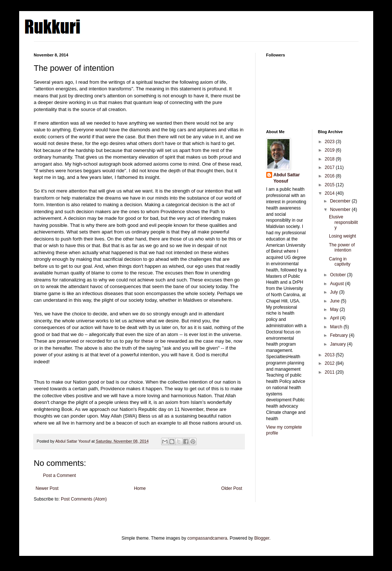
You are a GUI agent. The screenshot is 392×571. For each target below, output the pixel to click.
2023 (330, 142)
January (339, 344)
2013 (330, 355)
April (335, 318)
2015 (330, 185)
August (338, 284)
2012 (330, 363)
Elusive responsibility (343, 222)
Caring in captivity (340, 262)
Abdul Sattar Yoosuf (287, 178)
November (341, 210)
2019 (330, 150)
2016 (330, 176)
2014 (330, 193)
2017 (330, 167)
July (335, 292)
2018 (330, 159)
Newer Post (47, 488)
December (341, 201)
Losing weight (342, 236)
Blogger (262, 538)
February (339, 335)
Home (140, 488)
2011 (330, 372)
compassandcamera (207, 538)
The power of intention (342, 248)
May (335, 309)
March (337, 327)
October (339, 275)
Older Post (232, 488)
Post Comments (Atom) (84, 499)
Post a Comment (60, 475)
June (335, 301)
